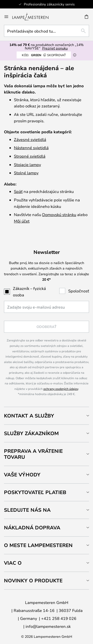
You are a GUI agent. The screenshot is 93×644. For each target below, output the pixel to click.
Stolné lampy (26, 173)
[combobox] (46, 31)
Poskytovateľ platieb (35, 492)
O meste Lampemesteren (38, 545)
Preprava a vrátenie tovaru (33, 454)
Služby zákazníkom (31, 433)
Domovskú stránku (59, 214)
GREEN (44, 55)
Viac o (13, 563)
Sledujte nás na (27, 510)
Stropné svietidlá (30, 156)
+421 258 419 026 (59, 618)
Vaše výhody (22, 475)
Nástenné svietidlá (31, 148)
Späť (18, 191)
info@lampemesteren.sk (48, 626)
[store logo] (33, 17)
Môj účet (22, 221)
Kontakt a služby (29, 416)
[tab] (46, 416)
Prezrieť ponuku (55, 48)
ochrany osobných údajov (61, 389)
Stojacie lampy (27, 164)
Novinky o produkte (33, 580)
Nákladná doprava (32, 528)
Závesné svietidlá (30, 139)
